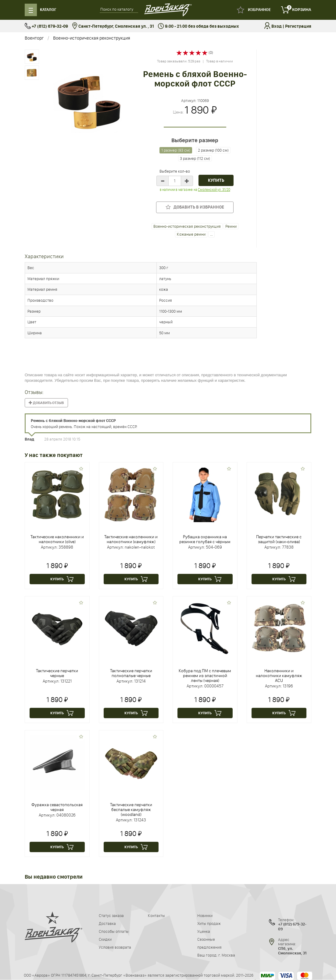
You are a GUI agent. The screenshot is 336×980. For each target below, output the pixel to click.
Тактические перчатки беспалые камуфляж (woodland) (131, 810)
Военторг (34, 38)
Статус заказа (111, 915)
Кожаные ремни (191, 234)
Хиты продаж (209, 923)
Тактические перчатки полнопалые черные (131, 673)
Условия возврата (115, 947)
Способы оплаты (114, 931)
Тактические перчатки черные (57, 673)
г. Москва (227, 955)
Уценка (204, 931)
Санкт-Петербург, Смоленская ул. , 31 (113, 26)
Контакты (156, 915)
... (211, 234)
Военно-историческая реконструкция (92, 38)
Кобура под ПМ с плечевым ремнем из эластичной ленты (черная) (205, 676)
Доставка (107, 923)
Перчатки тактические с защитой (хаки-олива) (279, 539)
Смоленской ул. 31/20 (214, 189)
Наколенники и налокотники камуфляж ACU (279, 676)
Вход (277, 26)
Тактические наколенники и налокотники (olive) (57, 539)
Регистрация (298, 26)
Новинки (205, 915)
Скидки (105, 939)
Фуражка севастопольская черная (57, 807)
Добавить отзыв (46, 403)
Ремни (231, 226)
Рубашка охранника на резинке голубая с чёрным (205, 539)
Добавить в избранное (195, 207)
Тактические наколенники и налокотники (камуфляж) (131, 539)
